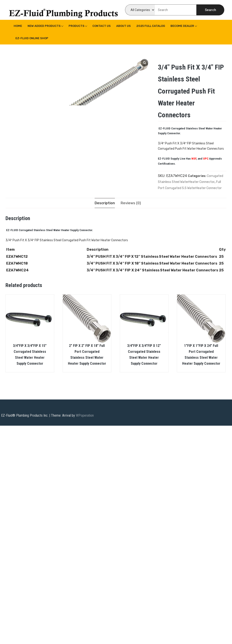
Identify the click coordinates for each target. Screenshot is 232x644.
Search (210, 10)
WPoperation (85, 416)
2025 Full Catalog (151, 26)
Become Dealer (182, 26)
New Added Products (44, 26)
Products (77, 26)
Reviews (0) (131, 203)
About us (123, 26)
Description (105, 203)
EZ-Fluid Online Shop (32, 38)
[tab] (105, 203)
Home (18, 26)
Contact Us (102, 26)
